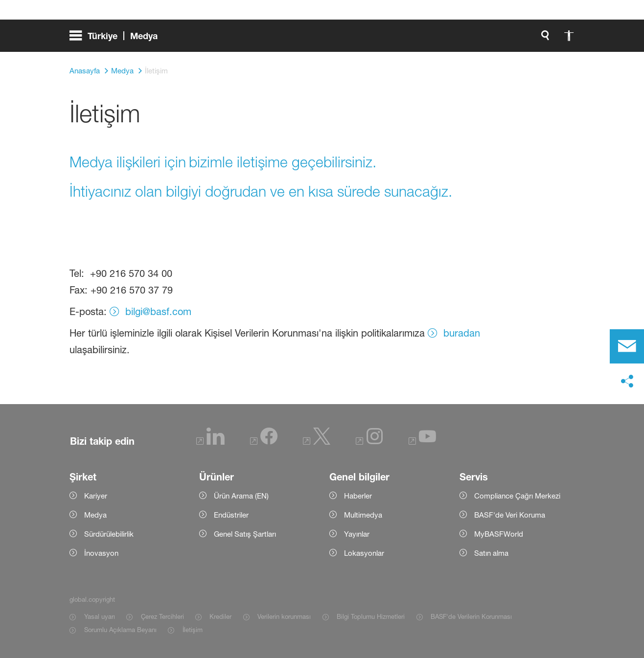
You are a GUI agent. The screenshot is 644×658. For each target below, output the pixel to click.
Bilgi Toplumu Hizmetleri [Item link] (371, 616)
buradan (462, 333)
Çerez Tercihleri (162, 616)
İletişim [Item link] (193, 630)
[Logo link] (535, 39)
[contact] (627, 346)
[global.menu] (117, 39)
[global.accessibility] (466, 39)
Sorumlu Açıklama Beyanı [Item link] (120, 630)
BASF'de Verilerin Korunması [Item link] (471, 616)
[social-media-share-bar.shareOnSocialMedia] (627, 382)
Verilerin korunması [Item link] (284, 616)
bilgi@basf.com (158, 312)
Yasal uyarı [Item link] (100, 616)
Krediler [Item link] (220, 616)
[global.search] (442, 39)
